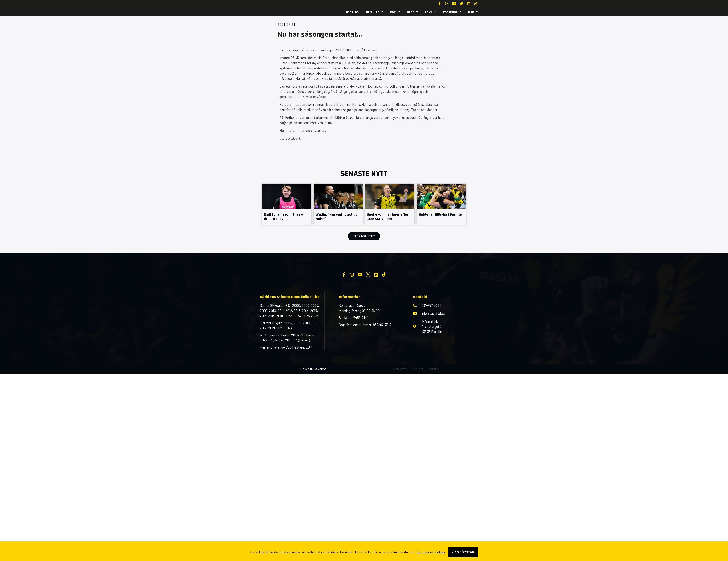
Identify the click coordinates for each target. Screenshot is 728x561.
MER (473, 12)
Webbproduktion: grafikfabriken (416, 398)
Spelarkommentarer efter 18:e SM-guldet (388, 217)
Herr (412, 12)
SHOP (431, 12)
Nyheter (352, 12)
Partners (452, 12)
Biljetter (374, 12)
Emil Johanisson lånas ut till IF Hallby (284, 217)
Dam (395, 12)
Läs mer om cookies (430, 552)
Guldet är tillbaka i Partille (440, 214)
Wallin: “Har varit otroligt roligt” (336, 217)
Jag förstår (463, 552)
